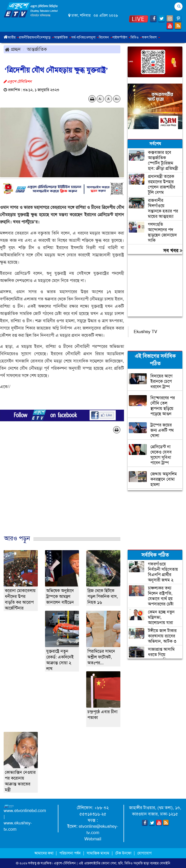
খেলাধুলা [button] (92, 37)
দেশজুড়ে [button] (47, 37)
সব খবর (173, 250)
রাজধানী (34, 37)
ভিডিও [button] (136, 37)
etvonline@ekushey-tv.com (98, 829)
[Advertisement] (62, 489)
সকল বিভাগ (151, 37)
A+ (117, 99)
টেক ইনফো (124, 853)
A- (100, 99)
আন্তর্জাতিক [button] (63, 37)
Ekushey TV (145, 332)
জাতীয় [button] (13, 37)
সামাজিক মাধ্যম (98, 853)
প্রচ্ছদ (13, 49)
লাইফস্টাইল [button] (121, 37)
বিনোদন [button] (106, 37)
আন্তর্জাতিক (37, 49)
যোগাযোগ (144, 853)
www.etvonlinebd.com (25, 811)
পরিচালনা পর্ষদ (70, 853)
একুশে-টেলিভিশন (65, 863)
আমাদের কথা (44, 853)
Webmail (93, 839)
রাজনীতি (24, 37)
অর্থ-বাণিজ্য (78, 37)
